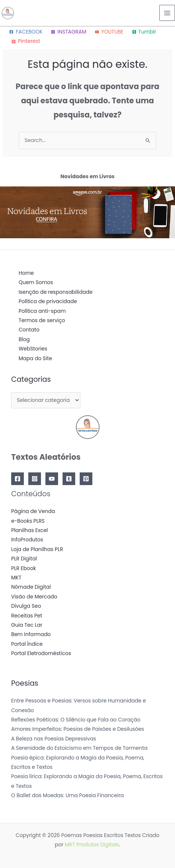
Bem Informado (31, 634)
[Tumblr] (144, 32)
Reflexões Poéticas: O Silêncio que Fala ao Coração (76, 720)
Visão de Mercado (34, 597)
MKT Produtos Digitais (92, 845)
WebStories (33, 349)
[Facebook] (17, 479)
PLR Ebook (24, 568)
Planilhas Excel (29, 530)
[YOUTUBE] (109, 32)
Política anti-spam (42, 311)
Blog (24, 339)
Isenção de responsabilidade (55, 292)
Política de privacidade (48, 301)
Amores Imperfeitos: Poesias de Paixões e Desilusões (78, 729)
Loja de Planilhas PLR (37, 549)
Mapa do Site (35, 358)
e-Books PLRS (28, 521)
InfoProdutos (27, 540)
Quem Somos (36, 282)
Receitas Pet (27, 616)
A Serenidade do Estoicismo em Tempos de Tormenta (79, 748)
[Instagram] (35, 479)
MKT (16, 578)
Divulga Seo (26, 606)
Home (26, 273)
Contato (29, 330)
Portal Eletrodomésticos (41, 653)
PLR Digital (24, 559)
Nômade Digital (31, 587)
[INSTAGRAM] (69, 32)
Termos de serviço (42, 320)
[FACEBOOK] (26, 32)
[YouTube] (52, 479)
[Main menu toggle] (167, 13)
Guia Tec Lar (27, 625)
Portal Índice (27, 644)
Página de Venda (33, 511)
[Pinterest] (26, 41)
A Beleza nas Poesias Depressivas (54, 739)
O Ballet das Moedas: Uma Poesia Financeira (68, 795)
